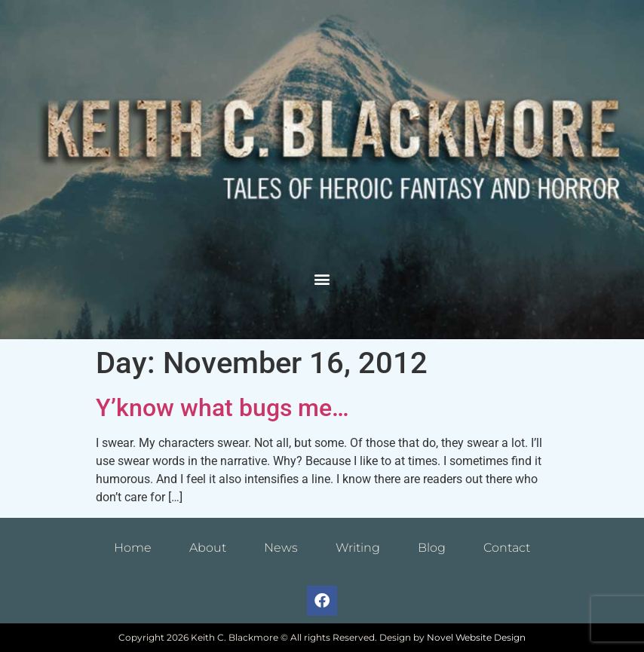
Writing (358, 548)
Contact (507, 548)
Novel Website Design (476, 637)
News (281, 548)
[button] (322, 279)
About (208, 548)
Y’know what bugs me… (222, 408)
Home (133, 548)
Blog (432, 548)
